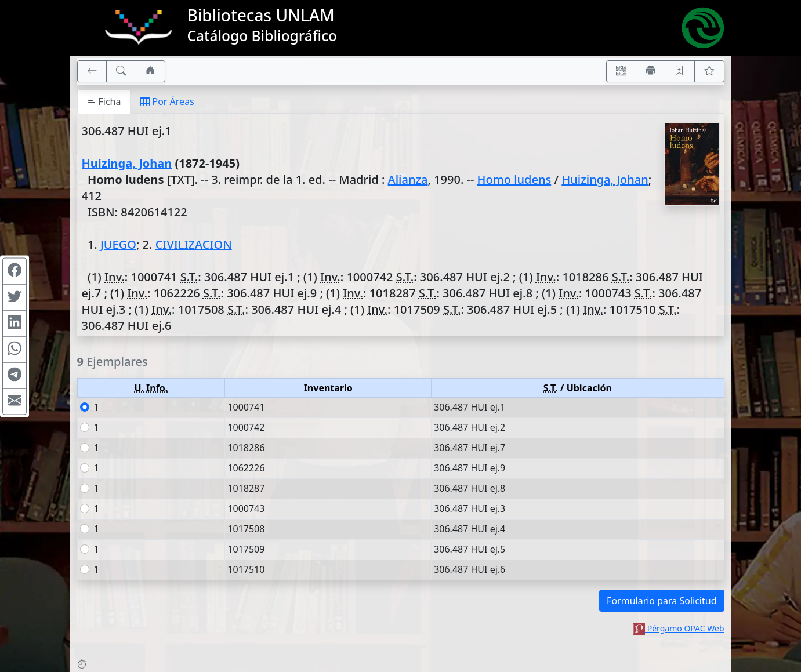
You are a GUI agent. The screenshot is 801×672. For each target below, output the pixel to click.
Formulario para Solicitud (662, 601)
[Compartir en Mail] (15, 401)
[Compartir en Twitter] (15, 297)
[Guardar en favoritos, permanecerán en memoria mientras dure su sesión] (680, 71)
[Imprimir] (651, 71)
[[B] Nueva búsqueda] (121, 71)
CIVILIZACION (194, 244)
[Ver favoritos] (709, 71)
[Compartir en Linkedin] (15, 323)
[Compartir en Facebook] (15, 271)
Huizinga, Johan (127, 163)
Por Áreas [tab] (167, 101)
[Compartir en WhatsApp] (15, 349)
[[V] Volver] (92, 71)
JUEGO (118, 244)
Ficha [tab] (104, 101)
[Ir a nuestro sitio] (151, 71)
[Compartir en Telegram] (15, 375)
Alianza (408, 179)
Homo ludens (514, 179)
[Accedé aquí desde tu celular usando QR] (621, 71)
